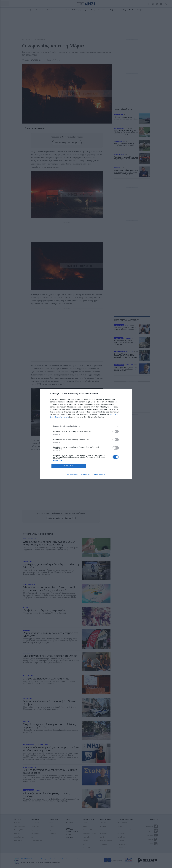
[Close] (127, 394)
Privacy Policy (99, 474)
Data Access (86, 474)
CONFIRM (69, 466)
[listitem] (86, 426)
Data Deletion (72, 474)
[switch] (116, 431)
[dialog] (86, 434)
